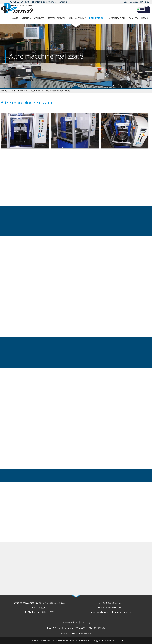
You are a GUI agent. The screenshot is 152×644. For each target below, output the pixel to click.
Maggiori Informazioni (103, 640)
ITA (142, 2)
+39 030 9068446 (21, 2)
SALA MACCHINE (77, 18)
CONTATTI (39, 18)
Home (4, 91)
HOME (15, 18)
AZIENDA (26, 18)
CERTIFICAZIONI (117, 18)
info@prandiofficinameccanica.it (51, 2)
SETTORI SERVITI (56, 18)
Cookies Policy (69, 622)
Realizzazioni (18, 91)
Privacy (86, 622)
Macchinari (35, 91)
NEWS (145, 18)
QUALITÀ (133, 18)
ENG (147, 2)
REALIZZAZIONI (97, 18)
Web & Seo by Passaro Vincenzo (76, 634)
